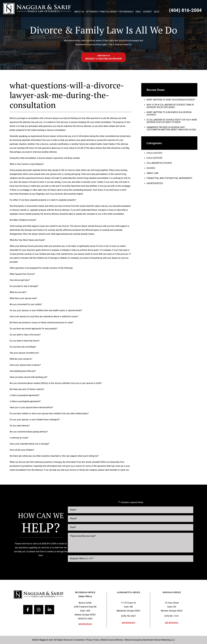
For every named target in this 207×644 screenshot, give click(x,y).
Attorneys (92, 12)
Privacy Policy (92, 640)
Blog (157, 12)
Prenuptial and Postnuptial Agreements (169, 178)
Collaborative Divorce (159, 163)
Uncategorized (155, 183)
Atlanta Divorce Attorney (112, 640)
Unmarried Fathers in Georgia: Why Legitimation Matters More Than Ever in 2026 (171, 128)
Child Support (155, 158)
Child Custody (154, 153)
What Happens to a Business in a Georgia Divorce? (169, 113)
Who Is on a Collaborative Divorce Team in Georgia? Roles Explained (170, 106)
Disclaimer (79, 640)
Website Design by (134, 640)
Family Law (152, 173)
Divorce (151, 168)
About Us (79, 12)
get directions (85, 624)
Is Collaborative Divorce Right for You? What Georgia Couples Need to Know (172, 121)
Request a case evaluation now (103, 59)
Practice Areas (108, 12)
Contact (147, 12)
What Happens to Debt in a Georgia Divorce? (171, 100)
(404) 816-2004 (185, 10)
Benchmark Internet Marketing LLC (159, 640)
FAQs (138, 12)
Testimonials (126, 12)
